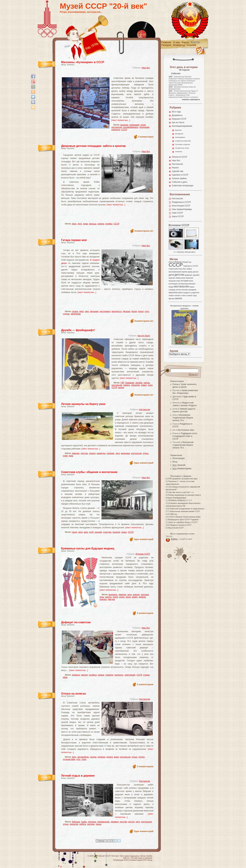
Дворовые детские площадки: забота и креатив (93, 146)
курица (101, 675)
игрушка (145, 595)
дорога (92, 453)
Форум (195, 42)
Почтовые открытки (183, 144)
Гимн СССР (177, 213)
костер (131, 822)
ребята (83, 824)
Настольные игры (186, 430)
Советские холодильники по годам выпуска (187, 509)
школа (121, 388)
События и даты (180, 182)
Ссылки (192, 45)
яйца (65, 677)
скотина (91, 824)
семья (144, 385)
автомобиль (83, 757)
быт (185, 269)
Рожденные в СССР (181, 202)
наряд (135, 597)
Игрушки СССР (143, 554)
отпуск (142, 757)
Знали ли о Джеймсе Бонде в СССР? (183, 522)
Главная (166, 42)
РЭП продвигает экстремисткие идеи (183, 479)
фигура (111, 599)
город (75, 532)
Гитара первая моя (74, 240)
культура (107, 532)
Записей (179, 465)
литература (183, 284)
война (189, 269)
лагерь (147, 383)
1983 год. (174, 514)
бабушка (76, 822)
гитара (75, 311)
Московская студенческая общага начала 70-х (183, 418)
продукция (144, 127)
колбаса (93, 675)
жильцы (93, 224)
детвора (101, 757)
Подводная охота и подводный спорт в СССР (185, 436)
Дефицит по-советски (76, 622)
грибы (84, 822)
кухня (143, 125)
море (116, 757)
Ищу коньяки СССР (176, 528)
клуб (91, 532)
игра (183, 278)
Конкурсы (179, 45)
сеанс (124, 532)
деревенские (103, 822)
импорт (84, 675)
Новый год (187, 262)
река (71, 456)
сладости (116, 130)
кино (86, 532)
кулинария (134, 125)
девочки (76, 453)
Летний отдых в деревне (78, 776)
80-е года (176, 112)
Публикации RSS (120, 860)
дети (80, 224)
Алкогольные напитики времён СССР (185, 511)
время (185, 272)
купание (111, 453)
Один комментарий (144, 463)
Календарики (180, 137)
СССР (124, 130)
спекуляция (130, 675)
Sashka (149, 856)
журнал (136, 595)
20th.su (126, 858)
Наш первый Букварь (182, 209)
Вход (175, 462)
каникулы (101, 453)
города (93, 757)
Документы (177, 115)
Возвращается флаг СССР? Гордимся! (183, 520)
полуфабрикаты (131, 127)
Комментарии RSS (138, 860)
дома (86, 224)
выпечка (124, 125)
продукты (119, 675)
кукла (115, 597)
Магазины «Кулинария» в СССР (83, 62)
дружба (139, 383)
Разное (175, 168)
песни (134, 311)
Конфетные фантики (183, 141)
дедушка (92, 822)
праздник (192, 290)
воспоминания (175, 272)
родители (195, 293)
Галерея (166, 45)
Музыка (127, 311)
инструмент (105, 311)
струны (66, 314)
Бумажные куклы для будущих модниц (88, 548)
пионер (185, 290)
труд (195, 295)
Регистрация (179, 458)
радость (187, 293)
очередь (172, 290)
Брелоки (178, 130)
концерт (98, 532)
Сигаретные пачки (182, 148)
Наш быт (146, 68)
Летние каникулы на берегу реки (83, 404)
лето (118, 453)
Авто (74, 757)
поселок (116, 532)
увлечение (76, 314)
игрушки (172, 281)
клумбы (109, 224)
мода (128, 597)
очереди (109, 675)
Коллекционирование (182, 126)
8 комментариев (145, 613)
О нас (177, 42)
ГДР (122, 383)
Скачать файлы (179, 178)
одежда (142, 597)
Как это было (144, 336)
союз (150, 385)
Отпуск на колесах (74, 694)
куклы (122, 597)
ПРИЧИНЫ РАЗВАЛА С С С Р (180, 501)
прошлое (135, 385)
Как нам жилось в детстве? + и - (182, 492)
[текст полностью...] (121, 120)
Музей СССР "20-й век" (103, 6)
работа (181, 293)
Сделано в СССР (180, 175)
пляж (65, 456)
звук (87, 311)
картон (108, 597)
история (185, 281)
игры (102, 597)
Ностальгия (145, 410)
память (127, 385)
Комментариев (182, 469)
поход (141, 311)
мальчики (125, 453)
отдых (146, 453)
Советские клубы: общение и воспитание (89, 472)
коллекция (173, 284)
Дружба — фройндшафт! (78, 330)
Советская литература (183, 186)
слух (147, 311)
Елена (176, 384)
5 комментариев (145, 684)
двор (74, 224)
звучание (94, 311)
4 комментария (146, 137)
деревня (115, 822)
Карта (185, 42)
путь (78, 759)
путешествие (69, 759)
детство (84, 453)
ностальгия (117, 127)
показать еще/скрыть (191, 100)
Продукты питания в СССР (181, 525)
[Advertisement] (103, 74)
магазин (192, 284)
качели (101, 224)
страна (146, 675)
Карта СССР (178, 216)
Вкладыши (179, 134)
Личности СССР (180, 157)
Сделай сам (178, 171)
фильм (172, 298)
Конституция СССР (181, 206)
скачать (103, 599)
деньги (196, 272)
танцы (98, 824)
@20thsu (174, 539)
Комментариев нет (144, 231)
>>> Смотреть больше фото (184, 252)
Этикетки (179, 152)
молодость (117, 311)
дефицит (76, 675)
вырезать (113, 595)
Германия (130, 383)
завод (178, 278)
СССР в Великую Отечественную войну (185, 517)
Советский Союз (176, 269)
